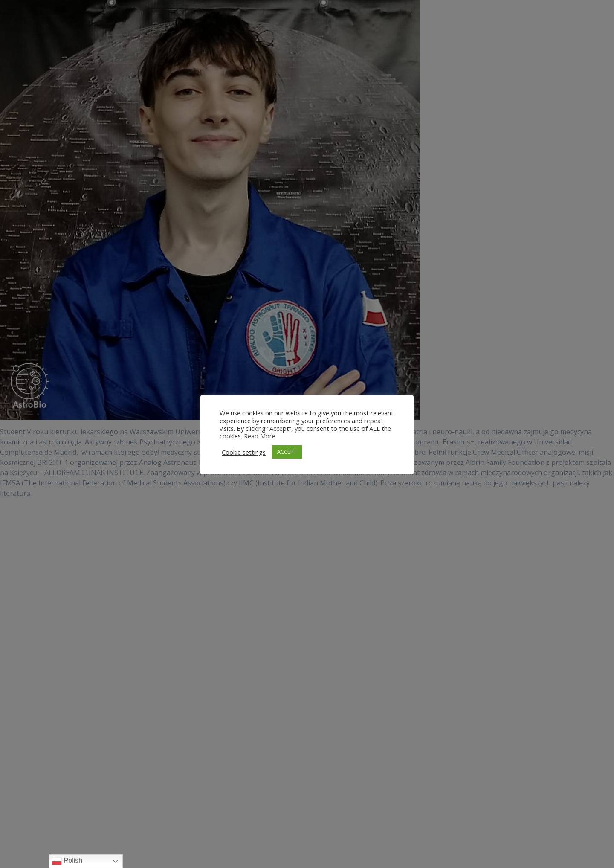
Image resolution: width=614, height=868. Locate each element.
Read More (260, 436)
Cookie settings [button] (244, 452)
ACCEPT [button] (287, 452)
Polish (67, 861)
